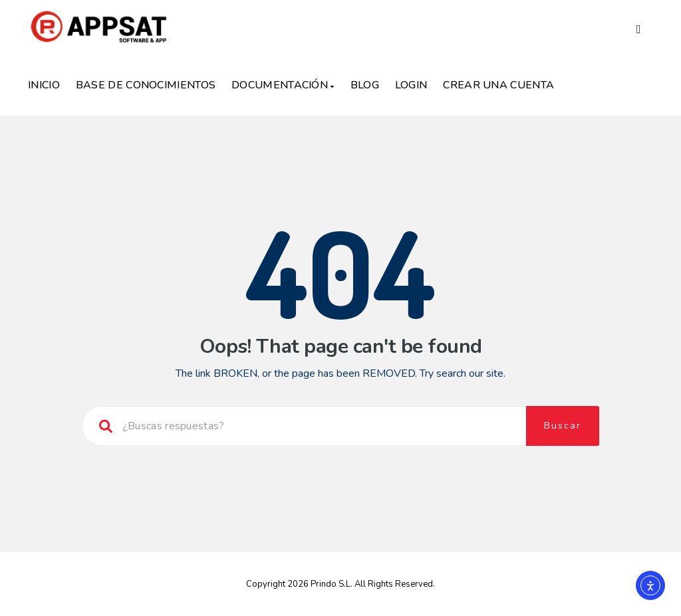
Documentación (283, 85)
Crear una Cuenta (498, 85)
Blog (365, 85)
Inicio (44, 85)
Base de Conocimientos (146, 85)
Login (411, 85)
